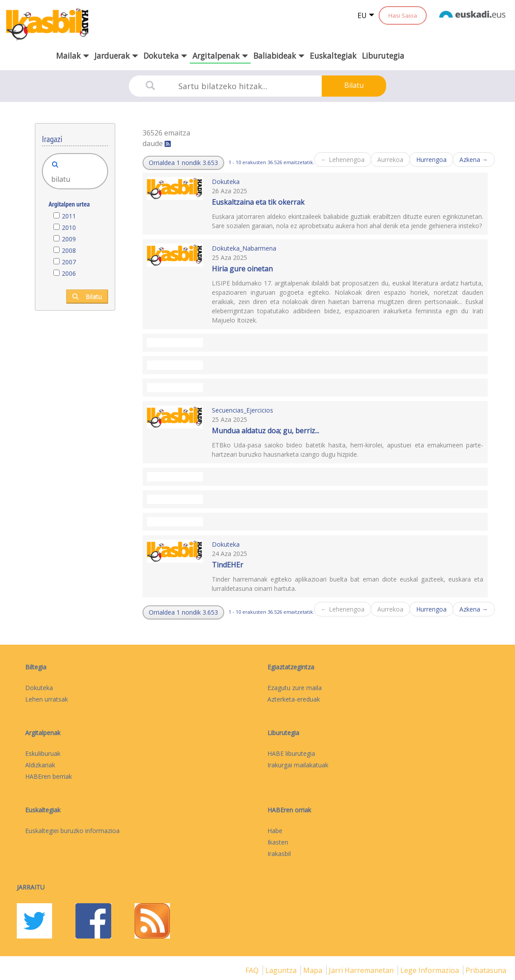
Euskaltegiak (333, 56)
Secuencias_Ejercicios (242, 410)
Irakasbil (279, 854)
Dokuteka (226, 182)
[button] (183, 163)
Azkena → (474, 160)
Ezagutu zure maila (295, 688)
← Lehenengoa (343, 160)
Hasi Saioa (403, 15)
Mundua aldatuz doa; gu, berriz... (265, 431)
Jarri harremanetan (362, 970)
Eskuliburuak (43, 753)
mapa (314, 970)
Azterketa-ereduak (294, 699)
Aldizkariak (40, 765)
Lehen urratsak (47, 699)
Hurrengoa (431, 160)
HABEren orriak (289, 810)
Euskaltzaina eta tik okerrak (258, 202)
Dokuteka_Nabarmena (244, 248)
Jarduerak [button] (116, 56)
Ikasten (278, 842)
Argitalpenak (43, 733)
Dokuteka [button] (165, 56)
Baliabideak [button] (279, 56)
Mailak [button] (73, 56)
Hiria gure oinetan (242, 269)
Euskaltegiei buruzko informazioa (72, 831)
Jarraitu (31, 887)
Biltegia (36, 667)
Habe (275, 831)
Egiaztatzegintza (291, 667)
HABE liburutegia (291, 753)
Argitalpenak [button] (220, 56)
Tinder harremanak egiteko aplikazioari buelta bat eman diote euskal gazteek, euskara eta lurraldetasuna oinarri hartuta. (348, 584)
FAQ (253, 970)
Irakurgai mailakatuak (298, 765)
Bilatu (354, 85)
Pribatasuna (486, 970)
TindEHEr (227, 565)
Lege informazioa (430, 970)
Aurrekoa (390, 160)
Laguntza (282, 970)
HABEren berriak (49, 776)
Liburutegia (383, 56)
